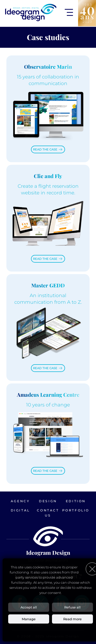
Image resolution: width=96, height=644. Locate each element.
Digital (20, 510)
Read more (72, 619)
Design (48, 501)
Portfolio (76, 510)
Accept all (29, 607)
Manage (29, 619)
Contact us (48, 513)
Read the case (45, 149)
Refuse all (72, 607)
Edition (76, 501)
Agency (20, 501)
